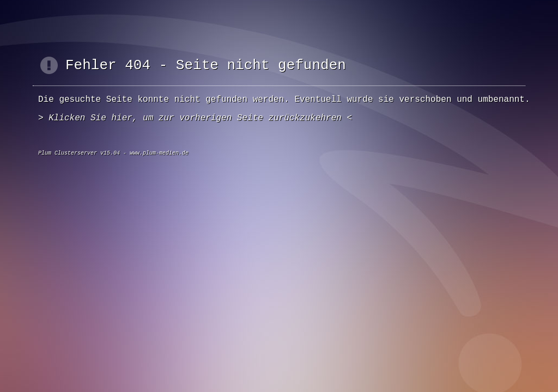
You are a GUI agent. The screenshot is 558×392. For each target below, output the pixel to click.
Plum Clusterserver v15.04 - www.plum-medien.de (113, 153)
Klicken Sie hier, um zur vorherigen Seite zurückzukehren (195, 118)
